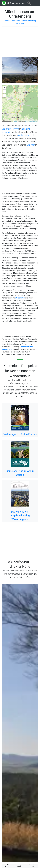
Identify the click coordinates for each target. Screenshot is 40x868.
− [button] (5, 91)
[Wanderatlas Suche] (29, 3)
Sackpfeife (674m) (10, 129)
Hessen (7, 21)
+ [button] (5, 88)
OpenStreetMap (29, 121)
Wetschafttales (25, 135)
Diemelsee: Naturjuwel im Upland (20, 473)
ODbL (36, 121)
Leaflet (16, 121)
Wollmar (31, 145)
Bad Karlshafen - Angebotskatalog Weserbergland (20, 516)
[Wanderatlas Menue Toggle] (35, 3)
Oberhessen (16, 21)
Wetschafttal (20, 298)
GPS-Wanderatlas (16, 3)
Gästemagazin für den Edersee (20, 434)
